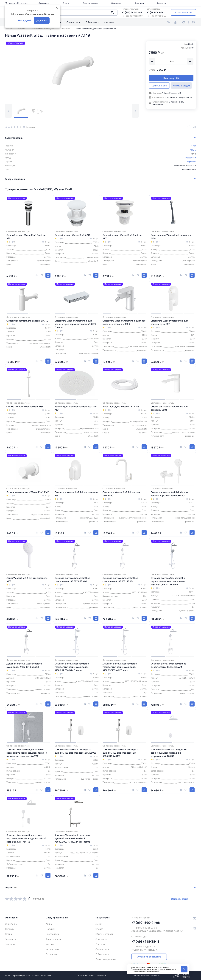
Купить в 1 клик (160, 86)
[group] (72, 70)
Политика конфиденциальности (91, 976)
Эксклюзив (52, 954)
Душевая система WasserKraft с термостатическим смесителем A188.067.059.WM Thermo (168, 581)
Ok (184, 969)
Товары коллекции (15, 179)
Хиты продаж (53, 949)
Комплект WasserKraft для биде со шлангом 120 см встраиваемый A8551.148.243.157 (121, 753)
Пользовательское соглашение (146, 976)
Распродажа (52, 934)
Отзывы (11, 887)
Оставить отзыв (179, 899)
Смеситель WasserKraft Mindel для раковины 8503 (169, 408)
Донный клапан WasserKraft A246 (73, 235)
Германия (192, 162)
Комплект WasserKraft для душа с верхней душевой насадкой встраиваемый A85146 (169, 753)
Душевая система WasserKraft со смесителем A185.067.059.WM (24, 665)
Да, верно (42, 20)
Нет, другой (25, 20)
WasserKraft (191, 158)
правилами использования (143, 971)
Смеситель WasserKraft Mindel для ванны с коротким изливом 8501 (169, 494)
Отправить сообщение (149, 957)
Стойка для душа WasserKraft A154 (25, 406)
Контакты (162, 3)
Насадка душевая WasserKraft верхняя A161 (76, 408)
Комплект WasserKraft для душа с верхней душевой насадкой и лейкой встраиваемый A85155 (26, 838)
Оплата (66, 3)
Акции (49, 924)
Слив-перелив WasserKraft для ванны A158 (171, 236)
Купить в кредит (183, 86)
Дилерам (10, 929)
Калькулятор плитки (106, 959)
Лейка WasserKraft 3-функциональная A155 (27, 579)
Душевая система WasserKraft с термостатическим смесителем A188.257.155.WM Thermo (120, 667)
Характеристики (14, 138)
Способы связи (183, 12)
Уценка (50, 944)
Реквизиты (11, 939)
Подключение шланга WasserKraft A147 (28, 492)
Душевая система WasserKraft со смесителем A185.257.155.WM (120, 579)
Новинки (50, 929)
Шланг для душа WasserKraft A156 (121, 406)
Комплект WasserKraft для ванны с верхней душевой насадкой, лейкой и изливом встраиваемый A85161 (27, 753)
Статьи (9, 934)
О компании (44, 3)
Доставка (139, 3)
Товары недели (54, 939)
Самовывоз (116, 3)
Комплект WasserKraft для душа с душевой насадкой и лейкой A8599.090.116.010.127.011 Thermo (73, 838)
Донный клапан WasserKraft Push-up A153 (122, 236)
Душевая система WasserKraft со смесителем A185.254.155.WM (168, 665)
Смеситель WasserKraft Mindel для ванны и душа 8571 (169, 322)
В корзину (171, 78)
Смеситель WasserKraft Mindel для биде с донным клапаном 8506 (124, 322)
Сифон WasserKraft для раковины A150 (27, 321)
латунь (193, 150)
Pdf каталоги (92, 22)
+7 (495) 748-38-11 (157, 12)
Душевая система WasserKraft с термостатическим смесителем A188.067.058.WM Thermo (72, 667)
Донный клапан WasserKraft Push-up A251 (26, 236)
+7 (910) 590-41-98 (132, 12)
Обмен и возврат (90, 3)
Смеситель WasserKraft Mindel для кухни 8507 (121, 494)
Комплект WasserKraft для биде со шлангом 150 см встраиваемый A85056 (75, 751)
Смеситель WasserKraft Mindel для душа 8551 (76, 494)
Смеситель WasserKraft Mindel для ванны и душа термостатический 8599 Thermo (75, 324)
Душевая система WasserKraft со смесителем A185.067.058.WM (72, 579)
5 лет (194, 146)
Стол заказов (74, 22)
